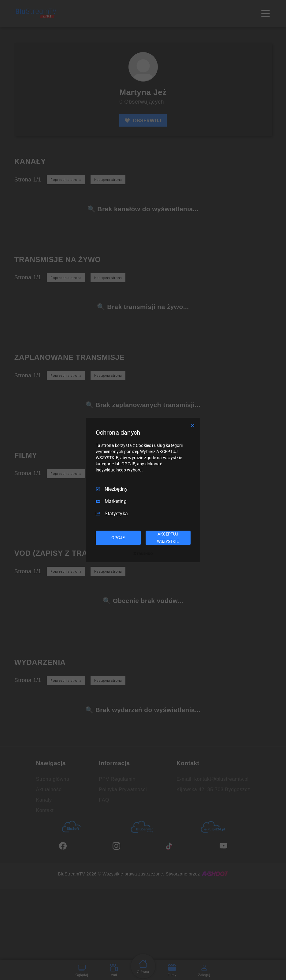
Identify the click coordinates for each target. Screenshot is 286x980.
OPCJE (118, 538)
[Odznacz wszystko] (193, 425)
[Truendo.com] (143, 554)
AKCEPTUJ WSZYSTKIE (168, 538)
